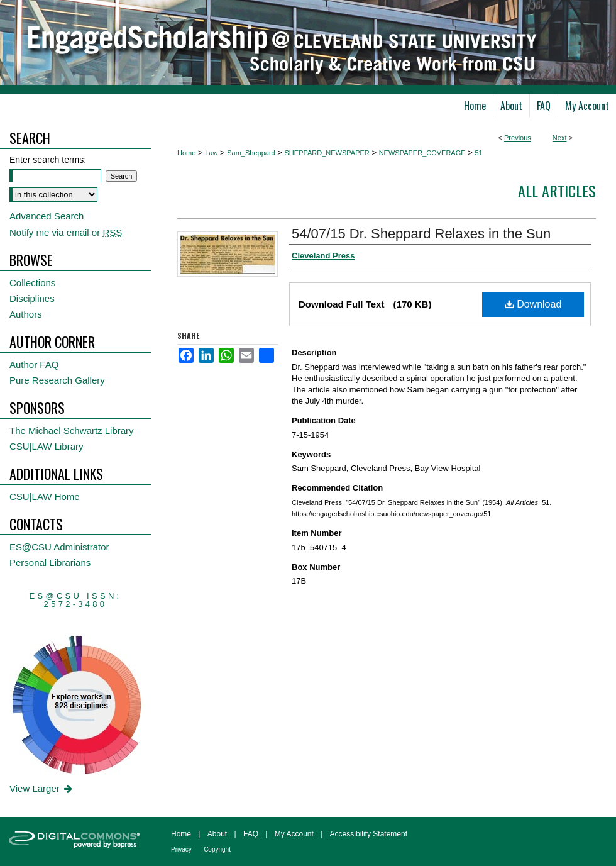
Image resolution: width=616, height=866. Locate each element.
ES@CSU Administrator (59, 547)
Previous (518, 138)
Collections (32, 283)
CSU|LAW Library (47, 446)
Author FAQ (34, 364)
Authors (26, 314)
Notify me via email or (66, 232)
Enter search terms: (48, 160)
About (217, 834)
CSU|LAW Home (45, 497)
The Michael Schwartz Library (72, 430)
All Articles (557, 191)
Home (186, 153)
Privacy (181, 849)
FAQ (251, 834)
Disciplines (32, 298)
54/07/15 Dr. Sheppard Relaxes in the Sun (421, 234)
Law (211, 153)
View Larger (42, 788)
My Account (294, 834)
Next (560, 138)
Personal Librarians (50, 563)
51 (478, 153)
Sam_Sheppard (251, 153)
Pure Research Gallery (57, 380)
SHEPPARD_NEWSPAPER (327, 153)
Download (533, 304)
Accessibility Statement (369, 834)
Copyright (217, 849)
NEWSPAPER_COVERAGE (422, 153)
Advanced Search (47, 216)
